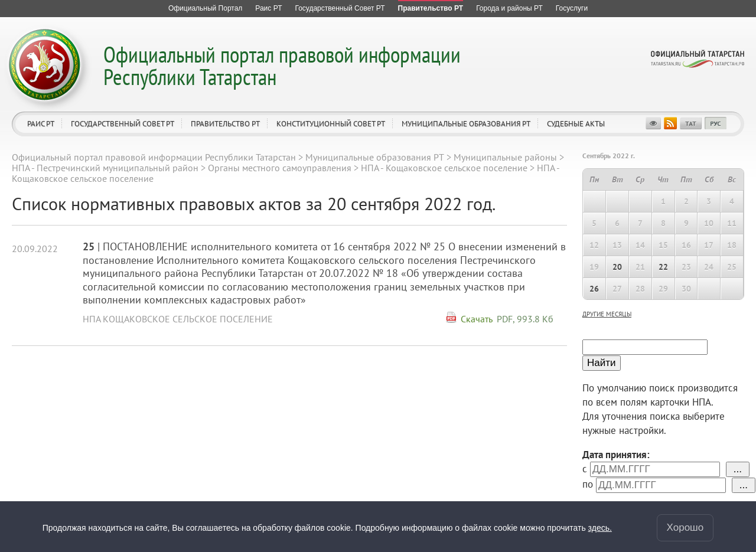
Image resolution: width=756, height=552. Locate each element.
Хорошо (685, 527)
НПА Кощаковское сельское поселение (178, 319)
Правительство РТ (225, 124)
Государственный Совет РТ (123, 124)
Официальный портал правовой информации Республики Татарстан (282, 65)
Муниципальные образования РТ (466, 124)
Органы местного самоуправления (280, 168)
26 (594, 289)
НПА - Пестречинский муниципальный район (105, 168)
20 (617, 267)
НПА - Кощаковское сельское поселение (444, 168)
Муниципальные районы (505, 157)
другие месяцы (607, 314)
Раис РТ (41, 124)
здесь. (600, 528)
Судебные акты (576, 124)
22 (663, 267)
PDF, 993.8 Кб (525, 319)
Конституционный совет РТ (331, 124)
